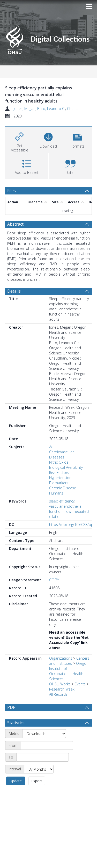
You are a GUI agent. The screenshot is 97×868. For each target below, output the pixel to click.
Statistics (16, 723)
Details (14, 291)
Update (16, 781)
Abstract (15, 224)
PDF (11, 707)
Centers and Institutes (69, 661)
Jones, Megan (24, 109)
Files (12, 191)
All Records (58, 694)
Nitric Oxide (59, 462)
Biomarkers (59, 483)
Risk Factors (59, 473)
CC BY (54, 580)
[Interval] (39, 769)
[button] (78, 139)
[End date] (43, 757)
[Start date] (47, 745)
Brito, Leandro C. (51, 109)
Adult (53, 447)
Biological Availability (66, 467)
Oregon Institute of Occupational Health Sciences (69, 671)
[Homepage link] (49, 38)
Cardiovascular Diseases (61, 454)
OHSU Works (60, 684)
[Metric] (44, 734)
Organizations (61, 658)
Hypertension (60, 478)
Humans (56, 493)
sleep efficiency (62, 501)
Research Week (62, 689)
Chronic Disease (63, 488)
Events (80, 684)
